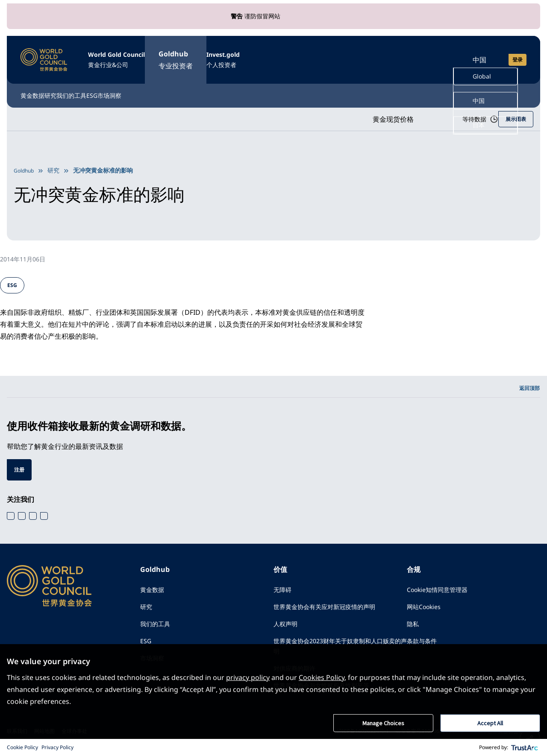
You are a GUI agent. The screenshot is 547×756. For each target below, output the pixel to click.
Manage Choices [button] (383, 723)
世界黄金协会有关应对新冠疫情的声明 (332, 606)
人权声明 (287, 625)
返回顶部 (528, 382)
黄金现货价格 (373, 111)
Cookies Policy (322, 677)
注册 (20, 465)
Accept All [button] (490, 723)
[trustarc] (525, 747)
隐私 (414, 625)
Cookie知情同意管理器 (442, 587)
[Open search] (441, 55)
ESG (164, 86)
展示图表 (514, 110)
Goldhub (211, 55)
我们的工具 (120, 86)
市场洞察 (204, 86)
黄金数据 (34, 86)
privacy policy (248, 677)
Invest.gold (275, 55)
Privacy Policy (57, 747)
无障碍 (284, 587)
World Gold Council (134, 55)
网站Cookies (426, 606)
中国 (479, 55)
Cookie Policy (22, 747)
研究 (75, 86)
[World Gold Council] (44, 55)
